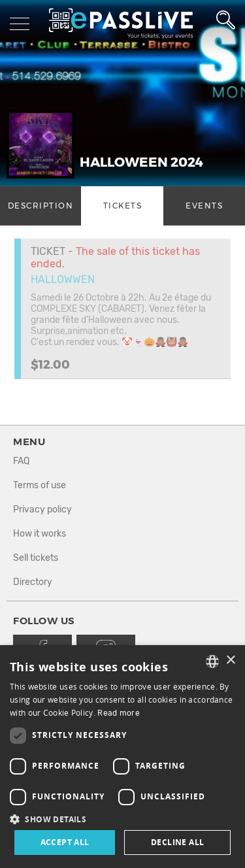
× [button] (230, 660)
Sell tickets (36, 558)
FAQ (21, 461)
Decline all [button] (177, 842)
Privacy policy (42, 509)
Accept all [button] (65, 842)
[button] (122, 819)
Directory (33, 582)
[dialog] (122, 757)
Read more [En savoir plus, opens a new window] (119, 713)
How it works (40, 534)
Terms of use (40, 485)
